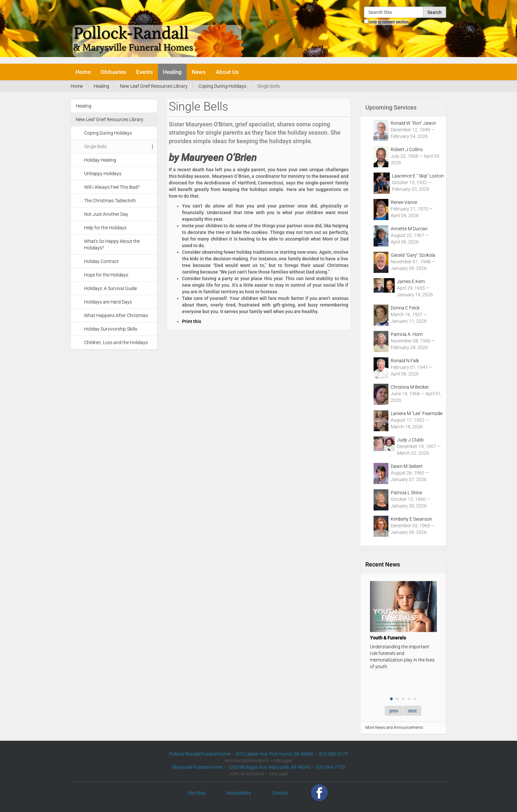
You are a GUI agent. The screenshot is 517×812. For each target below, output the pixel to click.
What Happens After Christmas (116, 315)
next (412, 711)
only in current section (389, 22)
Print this (192, 321)
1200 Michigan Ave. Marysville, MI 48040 (269, 767)
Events (145, 72)
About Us (227, 72)
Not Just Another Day (106, 214)
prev (394, 711)
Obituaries (113, 72)
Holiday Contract (101, 261)
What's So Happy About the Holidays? (112, 244)
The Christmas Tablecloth (110, 201)
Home (83, 72)
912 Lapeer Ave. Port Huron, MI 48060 (275, 754)
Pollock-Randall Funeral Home (200, 754)
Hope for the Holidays (106, 275)
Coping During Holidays (222, 86)
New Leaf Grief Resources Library (154, 86)
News (199, 72)
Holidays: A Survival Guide (110, 288)
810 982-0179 (334, 754)
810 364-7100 (331, 767)
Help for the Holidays (105, 228)
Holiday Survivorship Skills (111, 329)
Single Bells (95, 146)
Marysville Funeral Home (197, 767)
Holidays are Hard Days (108, 302)
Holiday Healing (100, 160)
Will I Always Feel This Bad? (112, 187)
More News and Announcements (394, 728)
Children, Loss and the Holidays (116, 342)
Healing (172, 72)
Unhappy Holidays (103, 174)
